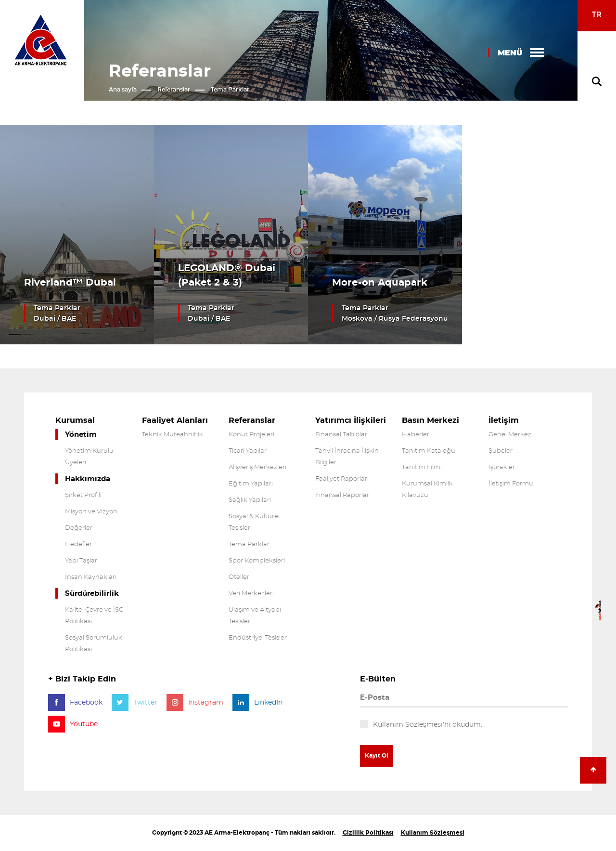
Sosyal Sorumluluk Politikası (94, 644)
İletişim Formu (511, 484)
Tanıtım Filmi (422, 467)
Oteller (239, 577)
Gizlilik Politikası (368, 833)
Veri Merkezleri (251, 594)
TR (597, 15)
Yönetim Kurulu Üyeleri (89, 457)
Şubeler (500, 451)
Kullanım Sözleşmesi (433, 833)
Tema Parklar (230, 90)
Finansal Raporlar (342, 495)
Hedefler (78, 544)
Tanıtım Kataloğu (429, 451)
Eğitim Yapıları (251, 484)
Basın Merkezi (430, 420)
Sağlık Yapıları (250, 500)
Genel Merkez (510, 435)
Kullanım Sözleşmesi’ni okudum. (428, 725)
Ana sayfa (123, 90)
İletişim (504, 420)
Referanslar (174, 90)
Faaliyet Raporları (342, 479)
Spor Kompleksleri (257, 561)
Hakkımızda (88, 479)
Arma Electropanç (41, 40)
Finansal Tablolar (341, 435)
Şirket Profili (83, 495)
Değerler (79, 528)
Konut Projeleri (251, 435)
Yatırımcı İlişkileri (351, 420)
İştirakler (502, 467)
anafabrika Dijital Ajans (598, 610)
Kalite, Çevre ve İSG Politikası (94, 616)
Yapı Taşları (82, 561)
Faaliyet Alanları (175, 420)
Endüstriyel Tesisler (258, 638)
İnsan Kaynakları (91, 577)
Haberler (416, 435)
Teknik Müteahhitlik (173, 435)
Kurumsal (75, 420)
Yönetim (81, 435)
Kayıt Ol (377, 756)
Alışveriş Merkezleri (257, 467)
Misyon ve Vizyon (91, 512)
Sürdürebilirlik (92, 594)
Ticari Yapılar (248, 451)
